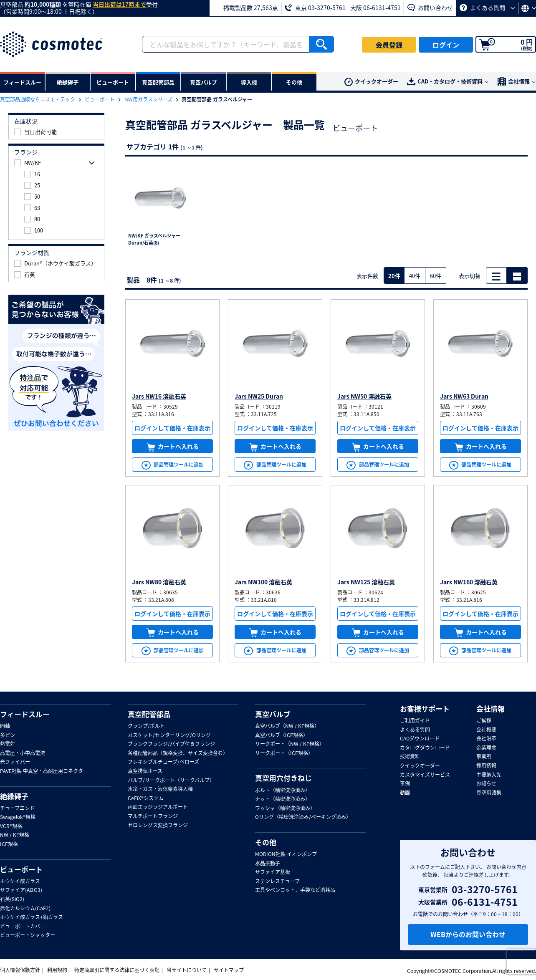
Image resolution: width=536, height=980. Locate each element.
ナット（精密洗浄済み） (283, 799)
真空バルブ (273, 714)
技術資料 (410, 757)
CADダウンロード (420, 739)
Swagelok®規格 (18, 817)
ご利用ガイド (415, 721)
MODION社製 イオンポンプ (286, 854)
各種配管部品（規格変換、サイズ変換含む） (178, 753)
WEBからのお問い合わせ (468, 934)
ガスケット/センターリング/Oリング (169, 735)
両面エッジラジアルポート (158, 807)
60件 (436, 276)
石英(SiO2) (12, 899)
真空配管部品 (149, 714)
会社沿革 (486, 739)
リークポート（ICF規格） (284, 753)
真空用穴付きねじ (283, 778)
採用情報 (486, 766)
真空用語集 (489, 793)
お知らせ (486, 784)
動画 (405, 793)
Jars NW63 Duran (464, 396)
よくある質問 (487, 8)
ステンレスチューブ (277, 881)
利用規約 (57, 970)
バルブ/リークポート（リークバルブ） (171, 780)
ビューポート (100, 99)
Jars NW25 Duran (259, 396)
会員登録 (389, 45)
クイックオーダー (371, 82)
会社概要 (486, 730)
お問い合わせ (430, 8)
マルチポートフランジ (153, 816)
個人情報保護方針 (20, 970)
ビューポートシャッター (28, 935)
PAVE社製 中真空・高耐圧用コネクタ (42, 771)
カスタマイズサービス (425, 775)
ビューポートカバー (23, 927)
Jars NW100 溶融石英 (263, 582)
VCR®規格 (11, 826)
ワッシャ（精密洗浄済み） (285, 808)
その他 (266, 842)
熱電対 (8, 744)
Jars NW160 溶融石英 (469, 582)
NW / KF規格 (15, 835)
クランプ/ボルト (146, 726)
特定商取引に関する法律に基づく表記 (117, 970)
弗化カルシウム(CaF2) (25, 909)
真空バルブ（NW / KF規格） (287, 726)
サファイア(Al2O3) (21, 890)
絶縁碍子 (14, 796)
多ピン (8, 735)
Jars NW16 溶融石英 (159, 396)
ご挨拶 (484, 721)
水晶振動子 (268, 864)
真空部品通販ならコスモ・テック (38, 99)
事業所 (484, 757)
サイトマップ (229, 970)
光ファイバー (15, 762)
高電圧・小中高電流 (23, 753)
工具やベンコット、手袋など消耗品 (295, 890)
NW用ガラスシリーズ (149, 99)
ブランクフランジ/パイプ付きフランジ (171, 744)
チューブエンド (17, 808)
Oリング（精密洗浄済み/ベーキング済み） (303, 817)
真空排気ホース (145, 771)
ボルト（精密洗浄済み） (283, 791)
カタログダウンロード (425, 748)
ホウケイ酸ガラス (20, 881)
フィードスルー (25, 714)
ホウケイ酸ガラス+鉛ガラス (32, 917)
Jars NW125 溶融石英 (366, 582)
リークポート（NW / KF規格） (290, 744)
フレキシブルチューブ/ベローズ (163, 762)
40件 (415, 276)
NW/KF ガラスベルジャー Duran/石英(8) (154, 239)
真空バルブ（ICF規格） (282, 735)
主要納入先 (489, 775)
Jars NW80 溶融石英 (159, 582)
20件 (394, 276)
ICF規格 (9, 844)
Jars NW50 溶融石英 (364, 396)
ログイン (446, 45)
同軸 (5, 726)
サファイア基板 (273, 872)
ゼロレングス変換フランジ (158, 826)
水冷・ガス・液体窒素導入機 (160, 789)
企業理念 (486, 748)
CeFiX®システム (146, 798)
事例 (405, 784)
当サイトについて (187, 970)
